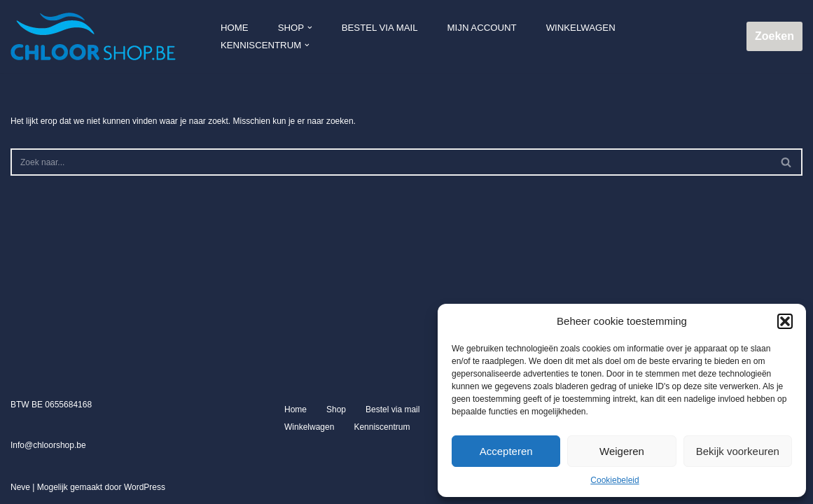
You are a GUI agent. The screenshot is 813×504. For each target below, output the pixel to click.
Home (235, 28)
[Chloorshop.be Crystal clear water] (93, 36)
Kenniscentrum (382, 429)
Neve (20, 489)
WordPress (145, 489)
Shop (336, 412)
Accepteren (506, 451)
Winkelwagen (580, 28)
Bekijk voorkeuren (738, 451)
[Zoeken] (391, 162)
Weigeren (622, 451)
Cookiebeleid (614, 480)
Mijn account (481, 28)
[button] (785, 321)
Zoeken (774, 36)
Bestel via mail (380, 28)
